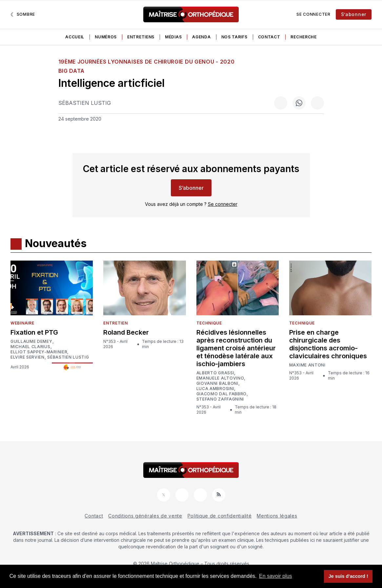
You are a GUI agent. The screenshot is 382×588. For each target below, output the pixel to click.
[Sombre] (23, 14)
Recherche (303, 37)
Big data (72, 71)
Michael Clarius (30, 347)
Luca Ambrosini (215, 389)
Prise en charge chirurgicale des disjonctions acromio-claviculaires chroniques (328, 344)
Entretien (115, 323)
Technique (209, 323)
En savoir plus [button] (276, 576)
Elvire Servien (28, 357)
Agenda (201, 37)
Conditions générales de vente (145, 516)
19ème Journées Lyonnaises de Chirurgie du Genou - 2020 (147, 62)
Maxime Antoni (307, 365)
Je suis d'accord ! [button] (348, 576)
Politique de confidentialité (220, 516)
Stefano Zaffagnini (220, 399)
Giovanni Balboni (217, 383)
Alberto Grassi (215, 373)
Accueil (75, 37)
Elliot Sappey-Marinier (39, 352)
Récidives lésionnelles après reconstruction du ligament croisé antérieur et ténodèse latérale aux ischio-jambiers (236, 348)
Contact (269, 37)
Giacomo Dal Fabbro (222, 394)
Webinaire (22, 323)
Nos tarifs (234, 37)
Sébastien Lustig (85, 103)
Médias (173, 37)
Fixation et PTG (34, 332)
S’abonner (354, 14)
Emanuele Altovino (220, 378)
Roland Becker (126, 332)
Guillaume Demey (31, 342)
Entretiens (141, 37)
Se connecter (313, 14)
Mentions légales (277, 516)
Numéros (106, 37)
